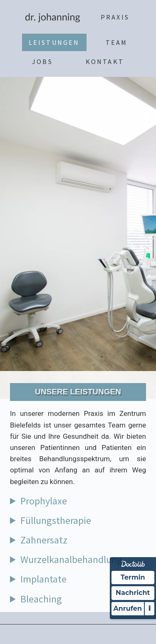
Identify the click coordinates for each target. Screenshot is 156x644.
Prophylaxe (44, 501)
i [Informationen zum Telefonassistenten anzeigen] (150, 608)
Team (117, 42)
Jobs (42, 61)
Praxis (115, 17)
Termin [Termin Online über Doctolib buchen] (133, 577)
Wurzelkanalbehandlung (71, 559)
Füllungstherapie (56, 520)
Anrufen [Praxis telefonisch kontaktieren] (128, 608)
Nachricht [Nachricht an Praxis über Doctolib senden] (133, 593)
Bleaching (41, 599)
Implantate (43, 579)
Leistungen (54, 42)
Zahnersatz (44, 540)
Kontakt (105, 61)
